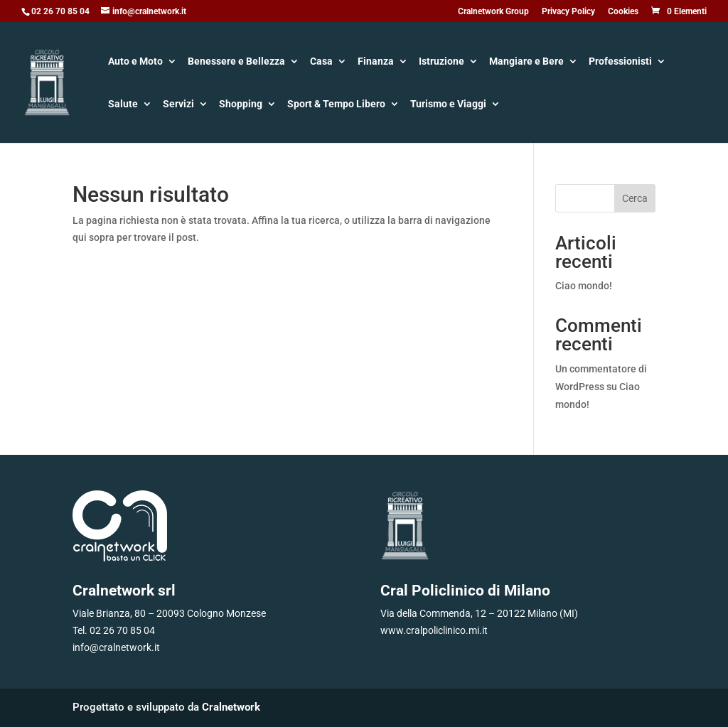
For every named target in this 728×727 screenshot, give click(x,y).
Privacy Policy (568, 12)
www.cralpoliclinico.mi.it (434, 630)
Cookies (623, 12)
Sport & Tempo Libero (336, 105)
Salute (123, 105)
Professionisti (620, 62)
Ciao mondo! (584, 286)
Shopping (241, 105)
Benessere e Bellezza (236, 62)
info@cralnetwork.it (116, 647)
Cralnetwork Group (493, 12)
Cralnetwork (231, 707)
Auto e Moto (135, 62)
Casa (321, 62)
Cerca (635, 198)
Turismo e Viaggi (448, 105)
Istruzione (441, 62)
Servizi (178, 105)
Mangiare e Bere (526, 62)
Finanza (376, 62)
